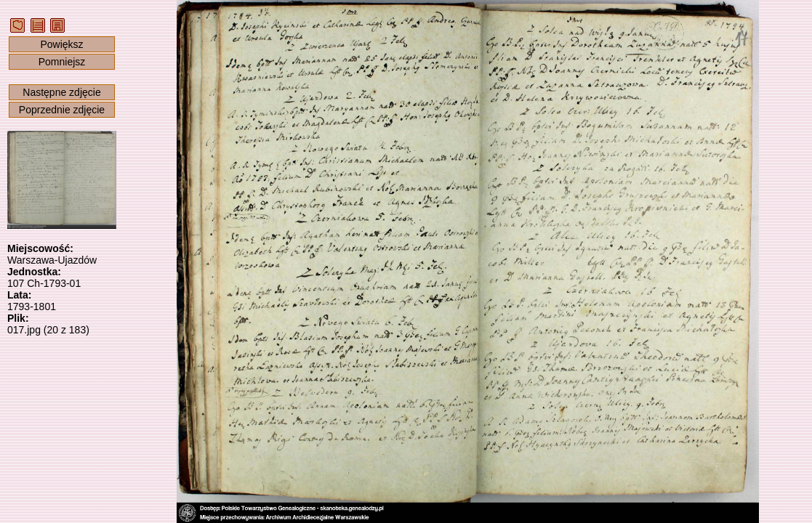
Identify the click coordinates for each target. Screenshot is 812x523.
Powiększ (61, 44)
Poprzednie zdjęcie (62, 110)
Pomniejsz (62, 62)
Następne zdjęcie (61, 92)
